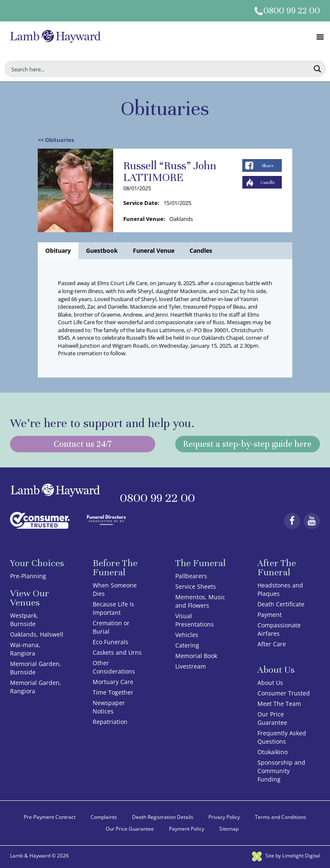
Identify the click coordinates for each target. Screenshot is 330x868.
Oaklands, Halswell (37, 634)
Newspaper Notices (109, 707)
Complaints (104, 817)
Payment (270, 615)
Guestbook (102, 250)
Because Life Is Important (113, 608)
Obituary (58, 250)
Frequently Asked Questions (282, 737)
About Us (270, 683)
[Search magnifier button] (317, 69)
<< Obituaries (56, 140)
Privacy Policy (224, 817)
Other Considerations (114, 667)
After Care (272, 644)
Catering (187, 645)
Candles (201, 250)
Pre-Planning (28, 576)
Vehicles (187, 635)
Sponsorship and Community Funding (281, 771)
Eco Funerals (110, 642)
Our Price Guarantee (272, 718)
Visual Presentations (195, 620)
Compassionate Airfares (279, 629)
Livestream (191, 666)
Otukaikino (273, 752)
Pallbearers (191, 576)
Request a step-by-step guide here (247, 444)
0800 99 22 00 (292, 11)
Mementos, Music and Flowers (200, 601)
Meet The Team (279, 704)
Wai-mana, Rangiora (25, 649)
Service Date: (141, 203)
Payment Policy (187, 829)
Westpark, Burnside (24, 620)
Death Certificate (281, 604)
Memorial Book (196, 656)
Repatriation (110, 722)
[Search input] (160, 69)
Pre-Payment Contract (50, 817)
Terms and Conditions (281, 817)
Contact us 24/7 (83, 444)
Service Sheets (196, 586)
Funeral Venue (154, 250)
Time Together (113, 692)
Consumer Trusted (284, 693)
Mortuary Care (113, 682)
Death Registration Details (163, 817)
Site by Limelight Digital (286, 856)
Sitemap (229, 829)
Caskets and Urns (117, 652)
